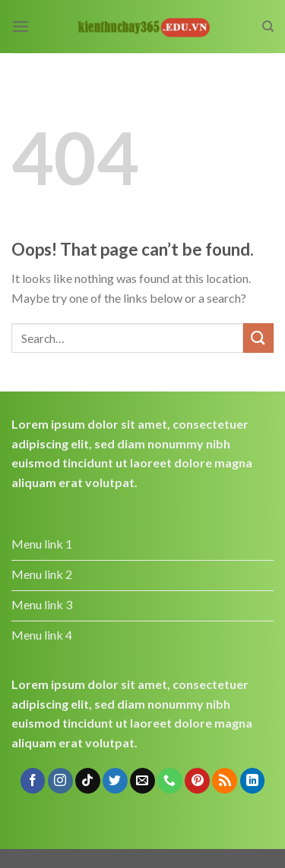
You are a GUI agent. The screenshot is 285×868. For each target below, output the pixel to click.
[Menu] (21, 26)
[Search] (268, 27)
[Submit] (258, 338)
